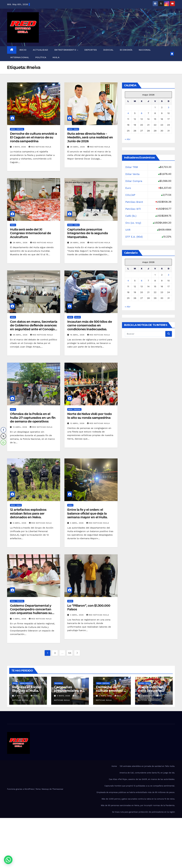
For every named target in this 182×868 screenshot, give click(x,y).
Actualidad (41, 50)
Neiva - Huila (73, 129)
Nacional (145, 50)
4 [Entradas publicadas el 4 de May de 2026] (128, 113)
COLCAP (130, 195)
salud (77, 317)
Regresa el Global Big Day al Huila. (27, 689)
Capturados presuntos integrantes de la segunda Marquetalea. (88, 233)
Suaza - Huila (73, 225)
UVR (128, 230)
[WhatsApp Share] (3, 442)
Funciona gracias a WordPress (21, 789)
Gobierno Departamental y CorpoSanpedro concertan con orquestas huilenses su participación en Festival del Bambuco (31, 613)
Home (114, 766)
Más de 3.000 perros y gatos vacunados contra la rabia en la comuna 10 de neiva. (138, 799)
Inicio (23, 50)
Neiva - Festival (17, 129)
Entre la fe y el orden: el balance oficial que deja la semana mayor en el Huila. (87, 513)
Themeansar (58, 789)
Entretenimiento (66, 50)
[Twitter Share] (3, 436)
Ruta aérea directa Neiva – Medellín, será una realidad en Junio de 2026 (90, 137)
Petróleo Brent (134, 202)
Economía (126, 50)
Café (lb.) (131, 216)
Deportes (91, 50)
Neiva (13, 317)
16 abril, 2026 (78, 335)
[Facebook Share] (3, 430)
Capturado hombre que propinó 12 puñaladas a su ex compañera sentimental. (140, 786)
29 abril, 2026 (78, 147)
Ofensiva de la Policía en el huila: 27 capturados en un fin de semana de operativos (33, 418)
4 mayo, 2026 (22, 696)
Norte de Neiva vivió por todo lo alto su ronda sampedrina (89, 416)
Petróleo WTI (133, 209)
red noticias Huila (40, 147)
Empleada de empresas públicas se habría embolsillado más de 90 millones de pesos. (136, 792)
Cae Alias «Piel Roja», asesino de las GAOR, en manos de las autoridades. (142, 779)
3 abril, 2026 (77, 615)
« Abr (128, 139)
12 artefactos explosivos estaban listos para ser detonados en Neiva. (28, 513)
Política (41, 57)
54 (70, 653)
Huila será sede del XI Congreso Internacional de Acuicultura (30, 233)
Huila (56, 57)
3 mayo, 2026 (20, 147)
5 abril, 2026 (77, 523)
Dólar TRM (132, 167)
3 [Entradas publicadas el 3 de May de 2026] (168, 107)
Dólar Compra (134, 181)
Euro (128, 188)
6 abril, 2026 (20, 523)
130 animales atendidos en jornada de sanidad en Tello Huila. (147, 766)
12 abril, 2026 (20, 427)
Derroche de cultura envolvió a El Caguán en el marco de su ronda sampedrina (33, 137)
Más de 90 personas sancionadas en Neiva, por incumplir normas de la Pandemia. (138, 805)
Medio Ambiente (26, 683)
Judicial (108, 50)
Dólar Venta (133, 174)
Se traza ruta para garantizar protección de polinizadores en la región (143, 812)
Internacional (20, 57)
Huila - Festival (17, 601)
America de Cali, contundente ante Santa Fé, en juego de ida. (147, 773)
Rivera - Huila (144, 683)
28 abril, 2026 (20, 243)
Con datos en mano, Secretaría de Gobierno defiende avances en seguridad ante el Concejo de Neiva (34, 327)
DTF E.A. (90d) (134, 237)
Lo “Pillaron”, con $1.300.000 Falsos (89, 607)
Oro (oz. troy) (133, 223)
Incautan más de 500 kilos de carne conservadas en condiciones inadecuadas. (90, 325)
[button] (8, 860)
